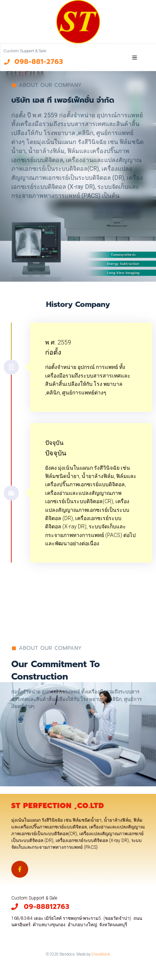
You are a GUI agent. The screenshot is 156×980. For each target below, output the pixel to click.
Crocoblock (101, 954)
